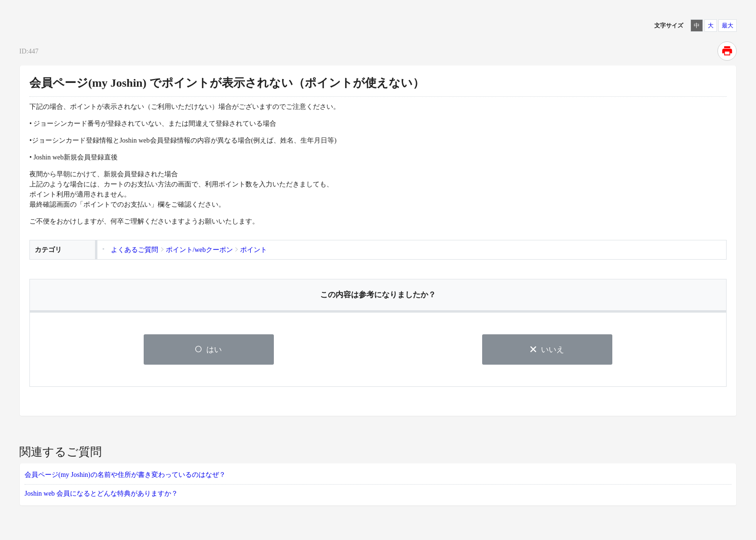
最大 (728, 26)
